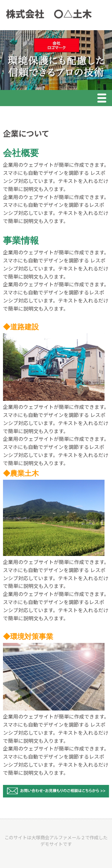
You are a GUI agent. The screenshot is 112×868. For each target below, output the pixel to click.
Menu (103, 99)
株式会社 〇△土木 (49, 13)
